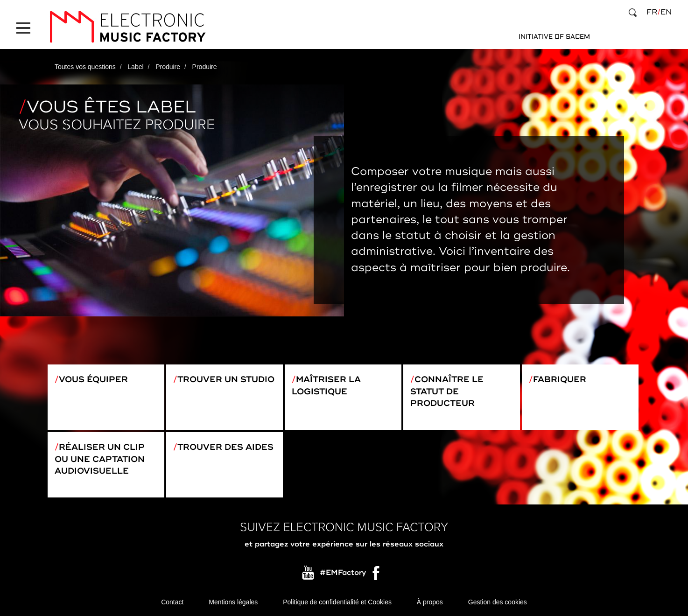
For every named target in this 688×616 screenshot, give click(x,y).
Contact (172, 602)
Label (135, 67)
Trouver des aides (225, 447)
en (666, 12)
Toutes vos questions (85, 67)
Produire (168, 67)
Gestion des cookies (498, 602)
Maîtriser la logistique (326, 385)
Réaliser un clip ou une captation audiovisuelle (100, 459)
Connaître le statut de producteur (447, 391)
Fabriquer (560, 379)
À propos (430, 602)
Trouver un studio (226, 379)
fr (652, 12)
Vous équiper (93, 379)
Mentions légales (233, 602)
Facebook (377, 575)
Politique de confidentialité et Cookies (337, 602)
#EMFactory (343, 573)
